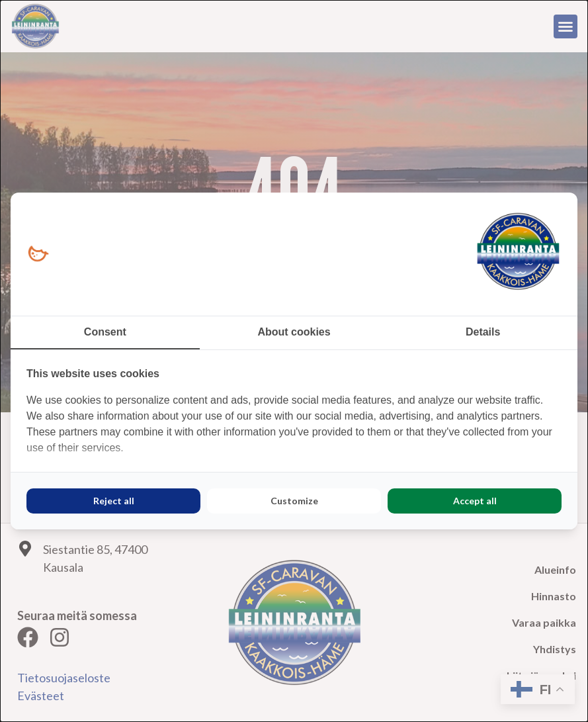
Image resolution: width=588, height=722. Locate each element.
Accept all (475, 501)
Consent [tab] (105, 332)
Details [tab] (483, 332)
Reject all (114, 501)
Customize (294, 501)
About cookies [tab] (294, 332)
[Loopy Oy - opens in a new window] (38, 254)
